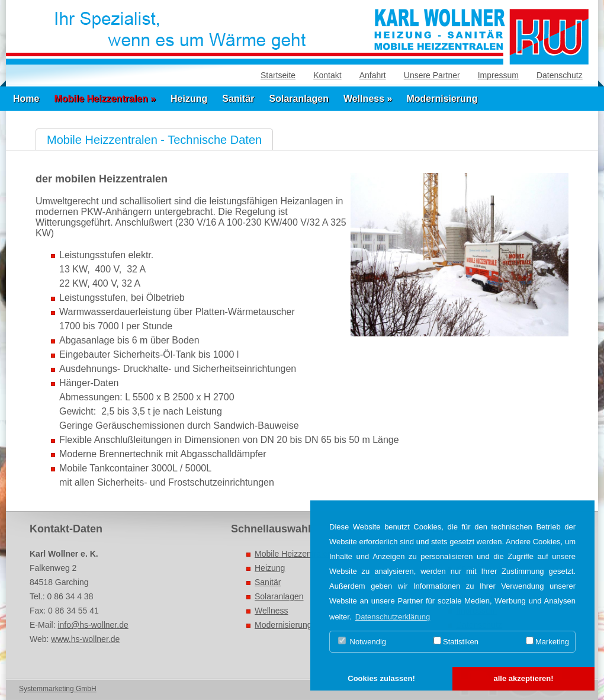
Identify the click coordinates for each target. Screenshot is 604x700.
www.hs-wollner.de (85, 639)
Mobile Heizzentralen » (105, 99)
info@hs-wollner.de (93, 625)
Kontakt (327, 75)
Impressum (498, 75)
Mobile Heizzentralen (293, 554)
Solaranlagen (299, 99)
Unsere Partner (432, 75)
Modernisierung (442, 99)
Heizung (189, 99)
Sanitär (238, 99)
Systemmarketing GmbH (58, 689)
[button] (381, 679)
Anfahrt (373, 75)
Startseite (278, 75)
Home (26, 99)
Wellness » (368, 99)
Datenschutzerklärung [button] (393, 617)
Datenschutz (560, 75)
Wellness (272, 611)
